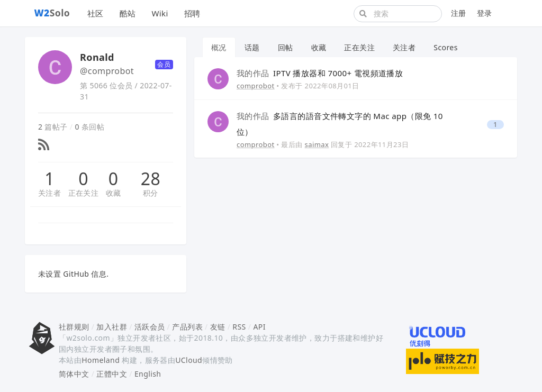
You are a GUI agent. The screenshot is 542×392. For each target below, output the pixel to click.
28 (151, 179)
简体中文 (74, 374)
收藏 (114, 193)
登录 (485, 13)
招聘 (192, 13)
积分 (151, 193)
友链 (218, 327)
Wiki (160, 13)
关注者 (49, 193)
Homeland (101, 360)
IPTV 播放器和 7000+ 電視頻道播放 (320, 73)
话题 (252, 47)
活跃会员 (150, 327)
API (259, 327)
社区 (96, 13)
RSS (239, 327)
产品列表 (187, 327)
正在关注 (84, 193)
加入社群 (112, 327)
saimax (317, 144)
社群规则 (74, 327)
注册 (459, 13)
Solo (52, 13)
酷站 (128, 13)
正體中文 (112, 374)
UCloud (189, 360)
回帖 (286, 47)
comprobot (256, 86)
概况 (219, 47)
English (148, 374)
